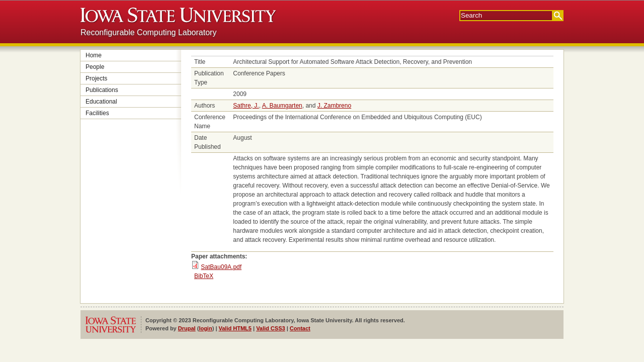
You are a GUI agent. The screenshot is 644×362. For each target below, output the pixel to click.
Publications (102, 90)
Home (94, 55)
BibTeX (204, 276)
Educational (101, 102)
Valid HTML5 (235, 328)
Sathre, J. (246, 106)
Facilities (97, 113)
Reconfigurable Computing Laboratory (148, 32)
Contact (300, 328)
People (95, 67)
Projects (96, 78)
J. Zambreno (334, 106)
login (205, 328)
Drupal (187, 328)
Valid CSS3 (270, 328)
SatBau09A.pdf (221, 267)
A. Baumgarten (282, 106)
